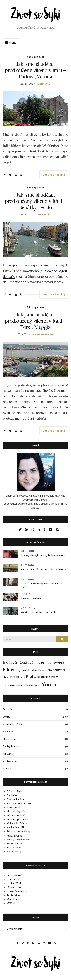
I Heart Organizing (17, 891)
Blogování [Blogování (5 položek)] (11, 662)
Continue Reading (54, 175)
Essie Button (13, 879)
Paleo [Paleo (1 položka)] (23, 677)
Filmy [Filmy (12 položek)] (9, 669)
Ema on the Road (16, 799)
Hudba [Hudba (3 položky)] (33, 670)
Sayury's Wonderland (18, 840)
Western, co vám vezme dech (38, 612)
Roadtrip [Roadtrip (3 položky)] (43, 677)
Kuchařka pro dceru (17, 819)
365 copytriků (14, 875)
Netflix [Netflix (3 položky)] (15, 677)
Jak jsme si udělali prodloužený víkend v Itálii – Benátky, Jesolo (35, 201)
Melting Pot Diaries (17, 823)
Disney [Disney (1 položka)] (49, 663)
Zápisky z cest (35, 57)
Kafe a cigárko (14, 807)
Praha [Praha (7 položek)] (31, 676)
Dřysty (7, 717)
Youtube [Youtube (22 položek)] (52, 684)
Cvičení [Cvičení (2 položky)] (41, 663)
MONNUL (12, 903)
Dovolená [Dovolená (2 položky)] (59, 663)
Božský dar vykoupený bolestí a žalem (43, 555)
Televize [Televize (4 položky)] (9, 685)
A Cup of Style (14, 791)
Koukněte (8, 732)
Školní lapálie (10, 739)
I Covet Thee (14, 887)
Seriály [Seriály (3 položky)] (53, 677)
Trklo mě (8, 754)
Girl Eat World (14, 883)
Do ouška (8, 709)
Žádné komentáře (43, 334)
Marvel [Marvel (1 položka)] (6, 677)
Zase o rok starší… (32, 598)
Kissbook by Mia (16, 811)
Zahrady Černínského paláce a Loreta (43, 569)
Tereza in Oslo (15, 844)
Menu (11, 43)
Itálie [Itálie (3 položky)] (41, 670)
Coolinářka (13, 795)
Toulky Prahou (11, 746)
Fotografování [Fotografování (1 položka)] (21, 670)
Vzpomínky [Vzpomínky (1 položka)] (21, 686)
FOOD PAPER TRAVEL (19, 803)
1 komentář (44, 84)
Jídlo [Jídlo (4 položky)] (48, 670)
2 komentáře (43, 214)
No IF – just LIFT (16, 827)
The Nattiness (14, 848)
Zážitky (7, 769)
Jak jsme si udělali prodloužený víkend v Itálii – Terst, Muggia (35, 321)
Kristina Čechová (16, 815)
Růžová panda (14, 836)
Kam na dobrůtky (12, 724)
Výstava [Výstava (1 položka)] (37, 686)
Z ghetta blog (14, 851)
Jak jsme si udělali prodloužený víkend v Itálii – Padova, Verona (35, 70)
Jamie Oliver (14, 895)
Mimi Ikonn (13, 899)
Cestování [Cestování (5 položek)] (28, 662)
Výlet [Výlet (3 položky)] (30, 685)
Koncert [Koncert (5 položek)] (59, 670)
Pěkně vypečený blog (18, 831)
